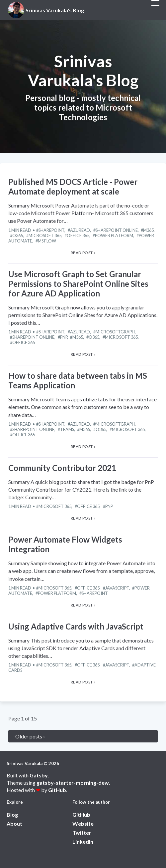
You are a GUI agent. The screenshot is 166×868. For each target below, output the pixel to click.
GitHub (57, 790)
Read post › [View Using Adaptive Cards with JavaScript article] (83, 682)
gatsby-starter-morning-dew (73, 783)
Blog (12, 815)
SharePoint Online (117, 230)
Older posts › (30, 736)
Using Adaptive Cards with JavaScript (76, 626)
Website (83, 824)
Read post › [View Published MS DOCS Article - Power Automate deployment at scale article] (83, 253)
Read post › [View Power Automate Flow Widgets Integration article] (83, 605)
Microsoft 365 (45, 235)
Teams (67, 429)
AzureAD (80, 230)
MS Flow (47, 241)
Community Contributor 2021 (62, 468)
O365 (18, 235)
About (14, 824)
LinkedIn (83, 842)
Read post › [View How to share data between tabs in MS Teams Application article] (83, 446)
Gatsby (39, 775)
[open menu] (155, 10)
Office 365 (78, 235)
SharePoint (51, 230)
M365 (148, 230)
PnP (64, 337)
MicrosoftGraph (115, 332)
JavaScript (117, 588)
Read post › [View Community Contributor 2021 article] (83, 518)
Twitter (82, 833)
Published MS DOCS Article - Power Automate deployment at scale (73, 187)
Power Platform (114, 235)
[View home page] (47, 10)
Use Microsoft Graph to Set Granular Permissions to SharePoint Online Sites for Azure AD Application (78, 284)
